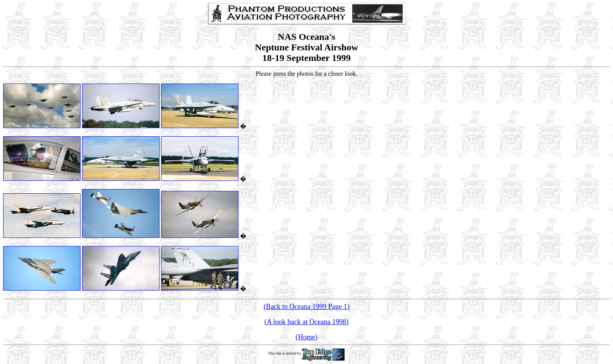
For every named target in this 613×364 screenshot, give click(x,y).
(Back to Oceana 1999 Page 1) (306, 307)
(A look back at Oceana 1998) (306, 322)
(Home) (306, 337)
